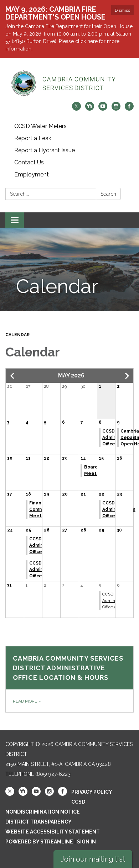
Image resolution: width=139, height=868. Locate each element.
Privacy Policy (92, 792)
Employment (32, 174)
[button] (13, 376)
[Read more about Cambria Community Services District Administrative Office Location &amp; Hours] (69, 679)
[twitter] (76, 109)
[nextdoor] (90, 109)
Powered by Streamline (39, 842)
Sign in (86, 842)
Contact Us (29, 162)
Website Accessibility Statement (53, 832)
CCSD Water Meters (40, 126)
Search (108, 194)
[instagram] (116, 109)
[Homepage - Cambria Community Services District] (69, 83)
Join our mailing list (93, 859)
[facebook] (129, 109)
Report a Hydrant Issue (45, 150)
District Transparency (38, 822)
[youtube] (103, 109)
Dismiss (122, 10)
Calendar (17, 335)
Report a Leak (33, 138)
